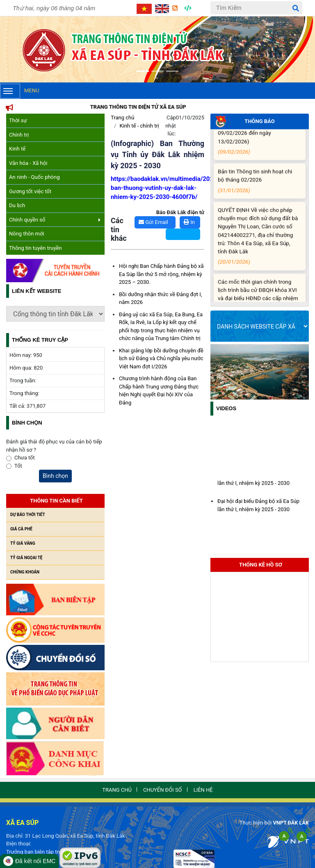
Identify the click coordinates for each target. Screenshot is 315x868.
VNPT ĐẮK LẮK (290, 823)
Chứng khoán (25, 572)
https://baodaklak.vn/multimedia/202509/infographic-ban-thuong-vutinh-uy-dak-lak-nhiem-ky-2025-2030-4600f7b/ (185, 188)
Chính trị (19, 135)
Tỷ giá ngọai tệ (26, 558)
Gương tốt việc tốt (30, 191)
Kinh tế (17, 149)
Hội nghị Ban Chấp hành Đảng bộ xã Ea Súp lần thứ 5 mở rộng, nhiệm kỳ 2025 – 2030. (161, 274)
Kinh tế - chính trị (139, 126)
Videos (226, 408)
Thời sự (18, 120)
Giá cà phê (21, 529)
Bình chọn (55, 476)
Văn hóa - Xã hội (28, 163)
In (189, 222)
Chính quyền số (55, 220)
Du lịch (17, 205)
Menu (19, 91)
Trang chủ (122, 118)
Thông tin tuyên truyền (35, 248)
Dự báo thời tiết (28, 515)
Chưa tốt (25, 458)
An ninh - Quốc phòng (34, 177)
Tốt (18, 466)
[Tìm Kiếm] (256, 8)
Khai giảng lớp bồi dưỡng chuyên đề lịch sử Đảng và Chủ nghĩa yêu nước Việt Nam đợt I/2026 (161, 359)
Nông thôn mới (27, 234)
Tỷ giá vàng (23, 543)
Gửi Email (153, 222)
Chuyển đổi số (163, 790)
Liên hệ (206, 790)
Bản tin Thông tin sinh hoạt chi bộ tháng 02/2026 (258, 186)
